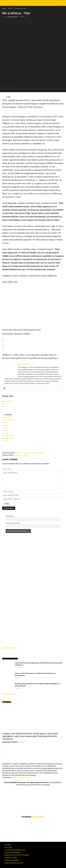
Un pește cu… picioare (21, 455)
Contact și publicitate (12, 860)
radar (6, 428)
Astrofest (7, 845)
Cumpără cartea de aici (10, 648)
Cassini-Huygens (10, 420)
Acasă (4, 8)
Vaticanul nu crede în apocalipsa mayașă (29, 453)
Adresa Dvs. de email (13, 523)
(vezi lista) (38, 817)
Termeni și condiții (11, 858)
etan (6, 423)
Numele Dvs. (10, 516)
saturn (7, 433)
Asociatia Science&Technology (15, 850)
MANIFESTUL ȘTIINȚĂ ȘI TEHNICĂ (17, 855)
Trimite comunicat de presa (14, 863)
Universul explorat (20, 8)
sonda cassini (9, 436)
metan (7, 425)
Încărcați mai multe (9, 694)
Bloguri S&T (7, 702)
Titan (6, 441)
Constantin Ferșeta (10, 742)
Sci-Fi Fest (8, 847)
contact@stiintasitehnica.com (22, 777)
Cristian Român (12, 17)
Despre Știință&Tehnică (12, 852)
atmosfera (8, 417)
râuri (6, 430)
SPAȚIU (10, 8)
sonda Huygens (10, 438)
